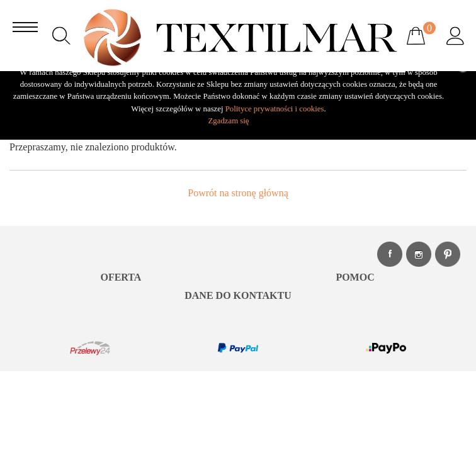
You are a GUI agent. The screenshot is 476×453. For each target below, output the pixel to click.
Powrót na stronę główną (238, 193)
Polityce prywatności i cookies (275, 109)
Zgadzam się (228, 121)
